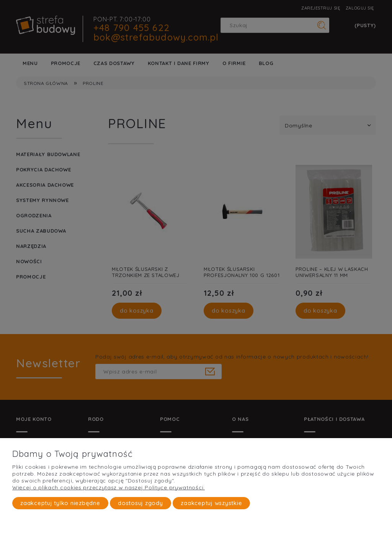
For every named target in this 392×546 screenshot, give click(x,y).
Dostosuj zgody (140, 503)
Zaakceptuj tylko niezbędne (60, 503)
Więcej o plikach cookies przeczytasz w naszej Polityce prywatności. (109, 487)
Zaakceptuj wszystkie (211, 503)
